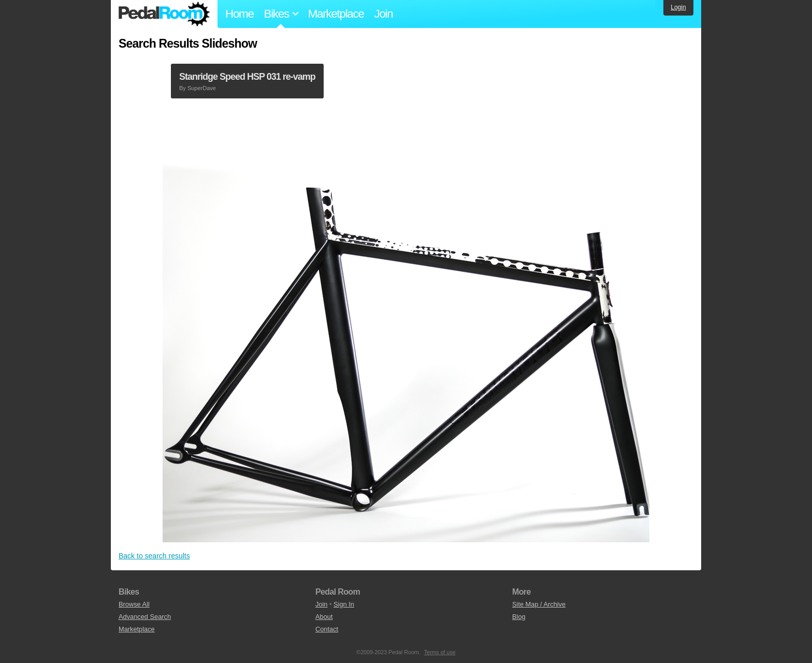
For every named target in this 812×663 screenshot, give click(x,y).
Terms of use (440, 652)
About (324, 617)
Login (678, 7)
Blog (519, 617)
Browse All (134, 604)
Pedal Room (164, 14)
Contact (327, 629)
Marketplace (336, 14)
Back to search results (154, 556)
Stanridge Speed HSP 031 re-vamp (247, 77)
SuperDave (202, 88)
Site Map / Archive (539, 604)
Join (384, 14)
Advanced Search (145, 617)
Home (240, 14)
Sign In (344, 604)
